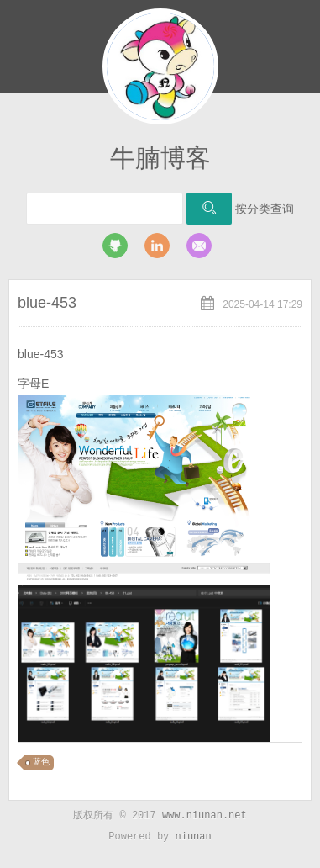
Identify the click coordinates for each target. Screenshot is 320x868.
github (115, 246)
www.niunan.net (205, 816)
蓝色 (41, 762)
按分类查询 (265, 209)
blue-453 (47, 303)
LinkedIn (157, 246)
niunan (194, 837)
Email (199, 246)
